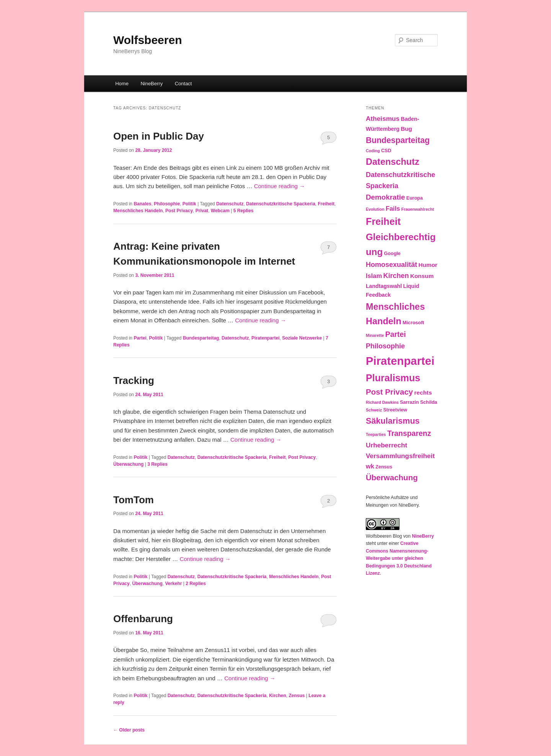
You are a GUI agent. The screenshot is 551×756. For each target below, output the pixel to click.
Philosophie (167, 204)
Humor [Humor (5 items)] (428, 265)
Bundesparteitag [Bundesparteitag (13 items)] (398, 140)
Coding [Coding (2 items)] (373, 151)
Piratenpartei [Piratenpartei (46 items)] (400, 361)
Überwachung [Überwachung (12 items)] (392, 477)
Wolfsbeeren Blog (384, 536)
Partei (140, 338)
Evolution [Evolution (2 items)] (375, 209)
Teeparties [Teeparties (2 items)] (376, 434)
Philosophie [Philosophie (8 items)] (385, 346)
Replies (244, 211)
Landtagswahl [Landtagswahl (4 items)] (384, 286)
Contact (183, 84)
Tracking (134, 380)
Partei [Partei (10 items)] (396, 334)
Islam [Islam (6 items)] (374, 276)
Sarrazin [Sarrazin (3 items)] (409, 402)
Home (122, 84)
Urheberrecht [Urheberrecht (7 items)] (386, 445)
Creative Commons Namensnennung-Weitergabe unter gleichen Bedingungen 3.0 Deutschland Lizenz (399, 558)
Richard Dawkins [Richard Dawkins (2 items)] (382, 402)
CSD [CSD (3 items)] (386, 151)
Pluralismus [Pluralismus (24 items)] (393, 378)
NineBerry (152, 84)
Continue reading (280, 186)
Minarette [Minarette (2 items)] (375, 335)
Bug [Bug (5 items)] (406, 129)
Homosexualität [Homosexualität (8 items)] (391, 265)
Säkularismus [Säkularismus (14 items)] (393, 421)
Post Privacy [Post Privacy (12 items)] (389, 392)
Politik (189, 204)
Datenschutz (230, 204)
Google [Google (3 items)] (392, 254)
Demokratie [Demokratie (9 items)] (385, 197)
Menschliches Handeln (138, 211)
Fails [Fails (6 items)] (393, 208)
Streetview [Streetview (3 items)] (395, 410)
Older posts (129, 730)
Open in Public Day (159, 136)
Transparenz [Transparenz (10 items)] (409, 433)
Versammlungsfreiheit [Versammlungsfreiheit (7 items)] (400, 456)
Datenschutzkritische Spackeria (281, 204)
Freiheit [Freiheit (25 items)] (383, 221)
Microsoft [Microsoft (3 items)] (413, 323)
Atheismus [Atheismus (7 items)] (383, 119)
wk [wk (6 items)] (370, 466)
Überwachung (128, 464)
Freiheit (326, 204)
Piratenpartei (265, 338)
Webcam (220, 211)
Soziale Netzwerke (302, 338)
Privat (202, 211)
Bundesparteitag (201, 338)
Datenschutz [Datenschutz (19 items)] (393, 162)
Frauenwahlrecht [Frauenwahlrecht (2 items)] (418, 209)
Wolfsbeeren (148, 40)
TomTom (134, 500)
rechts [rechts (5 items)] (423, 393)
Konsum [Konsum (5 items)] (422, 276)
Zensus (297, 696)
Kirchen (278, 696)
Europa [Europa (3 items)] (415, 198)
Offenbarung (143, 619)
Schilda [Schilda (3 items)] (429, 402)
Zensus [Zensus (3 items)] (384, 467)
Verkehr (173, 584)
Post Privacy (179, 211)
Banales (142, 204)
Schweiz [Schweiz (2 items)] (374, 410)
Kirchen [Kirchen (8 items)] (396, 276)
